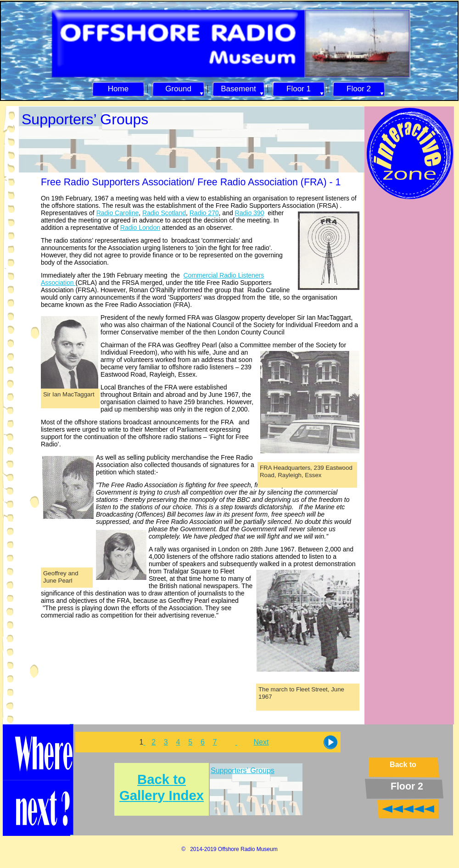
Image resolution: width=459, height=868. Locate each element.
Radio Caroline (118, 213)
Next (261, 742)
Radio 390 (250, 213)
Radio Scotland (164, 213)
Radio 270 (204, 213)
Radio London (140, 228)
